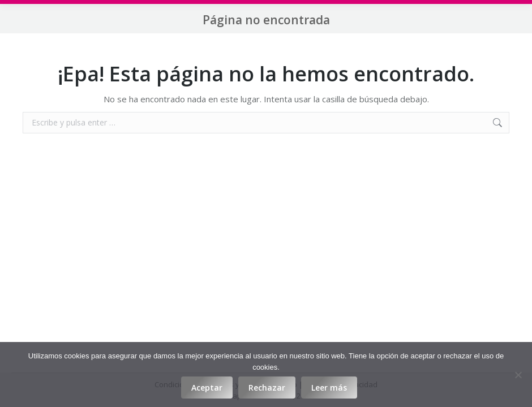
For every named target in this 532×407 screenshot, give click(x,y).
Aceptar (207, 387)
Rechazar (267, 387)
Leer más (329, 387)
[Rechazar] (518, 375)
